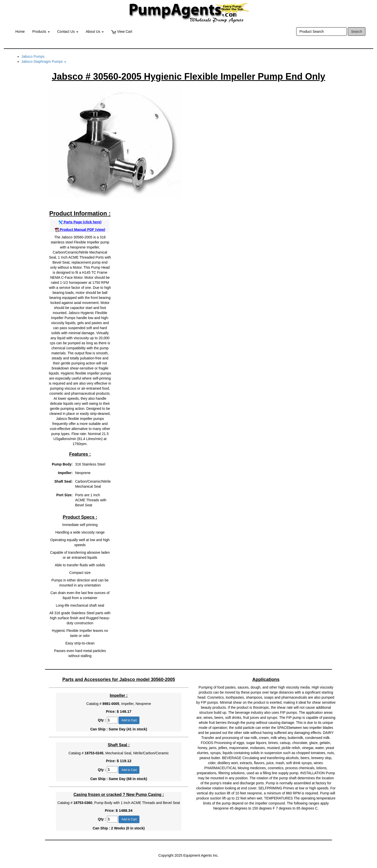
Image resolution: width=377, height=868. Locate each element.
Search (357, 32)
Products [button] (41, 32)
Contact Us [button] (68, 32)
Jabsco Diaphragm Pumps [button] (44, 61)
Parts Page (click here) (80, 222)
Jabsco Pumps (33, 56)
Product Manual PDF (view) (80, 230)
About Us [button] (95, 32)
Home (20, 32)
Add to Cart (129, 720)
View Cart (122, 32)
